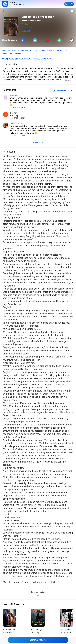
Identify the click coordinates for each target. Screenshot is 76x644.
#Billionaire (6, 50)
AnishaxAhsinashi (35, 21)
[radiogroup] (27, 27)
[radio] (23, 27)
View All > (38, 142)
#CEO (14, 50)
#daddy (5, 54)
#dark (43, 50)
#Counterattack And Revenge (29, 50)
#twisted (50, 50)
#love (11, 54)
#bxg (57, 50)
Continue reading (38, 640)
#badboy (63, 50)
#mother (18, 54)
